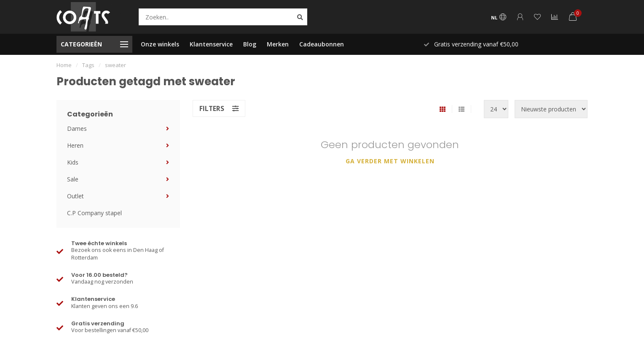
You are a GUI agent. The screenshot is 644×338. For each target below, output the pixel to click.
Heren (75, 145)
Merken (278, 44)
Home (64, 65)
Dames (77, 128)
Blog (250, 44)
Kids (73, 162)
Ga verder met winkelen (390, 161)
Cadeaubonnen (322, 44)
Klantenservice (211, 44)
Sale (73, 179)
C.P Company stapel (94, 213)
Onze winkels (160, 44)
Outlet (75, 196)
